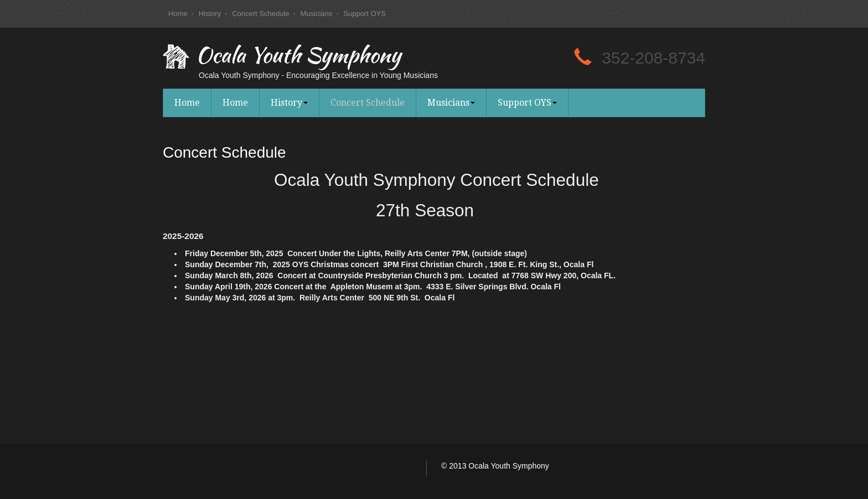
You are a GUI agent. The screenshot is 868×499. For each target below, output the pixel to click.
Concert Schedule (260, 14)
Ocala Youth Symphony (298, 58)
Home (178, 14)
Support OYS (365, 14)
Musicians (316, 14)
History (210, 14)
